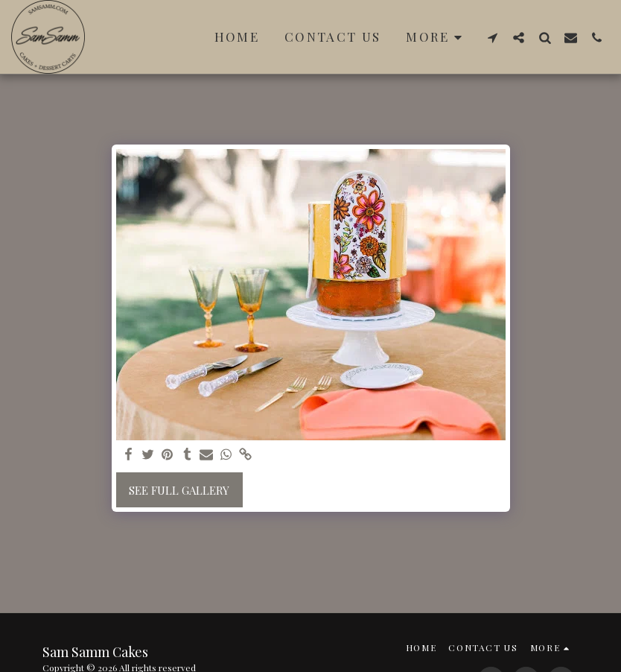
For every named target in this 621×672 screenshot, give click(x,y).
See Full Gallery (179, 490)
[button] (493, 37)
